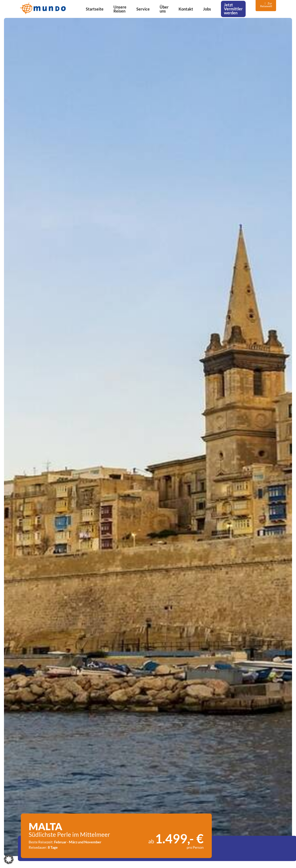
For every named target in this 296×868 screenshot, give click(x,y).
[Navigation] (290, 8)
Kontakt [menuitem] (186, 9)
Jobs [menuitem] (207, 9)
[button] (9, 859)
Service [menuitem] (143, 9)
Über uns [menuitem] (164, 9)
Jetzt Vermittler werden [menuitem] (233, 9)
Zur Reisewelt (266, 5)
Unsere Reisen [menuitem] (120, 9)
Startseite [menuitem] (95, 9)
